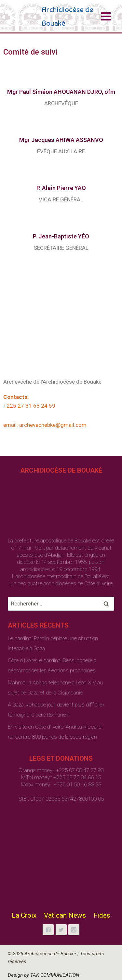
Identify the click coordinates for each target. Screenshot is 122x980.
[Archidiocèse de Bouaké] (54, 16)
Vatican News (65, 915)
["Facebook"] (48, 930)
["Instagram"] (74, 930)
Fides (102, 915)
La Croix (24, 915)
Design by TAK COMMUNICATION (43, 975)
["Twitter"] (61, 930)
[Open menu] (106, 16)
